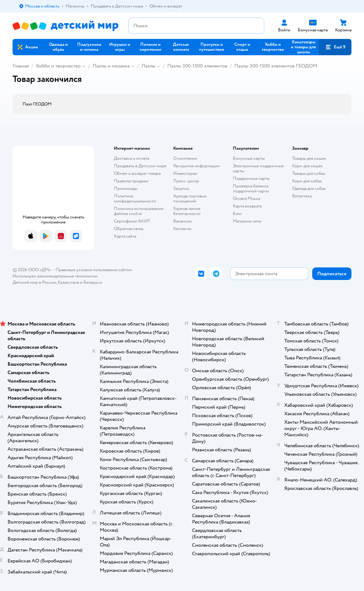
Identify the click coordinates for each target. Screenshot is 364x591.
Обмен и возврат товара (137, 173)
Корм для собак (307, 181)
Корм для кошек (308, 166)
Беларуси (93, 282)
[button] (335, 47)
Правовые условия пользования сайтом (94, 270)
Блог (237, 214)
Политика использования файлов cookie (139, 211)
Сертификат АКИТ (132, 221)
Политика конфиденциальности (135, 199)
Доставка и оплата (131, 158)
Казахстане (68, 282)
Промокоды (126, 188)
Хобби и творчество (58, 66)
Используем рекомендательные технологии (55, 276)
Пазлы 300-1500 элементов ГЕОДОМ (276, 66)
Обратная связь (129, 229)
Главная (21, 66)
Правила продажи (131, 181)
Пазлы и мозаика (111, 66)
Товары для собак (309, 173)
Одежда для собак (309, 188)
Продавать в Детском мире (140, 166)
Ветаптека (302, 196)
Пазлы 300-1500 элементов (197, 66)
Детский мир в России (34, 282)
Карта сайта (125, 236)
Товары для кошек (309, 158)
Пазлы (148, 66)
